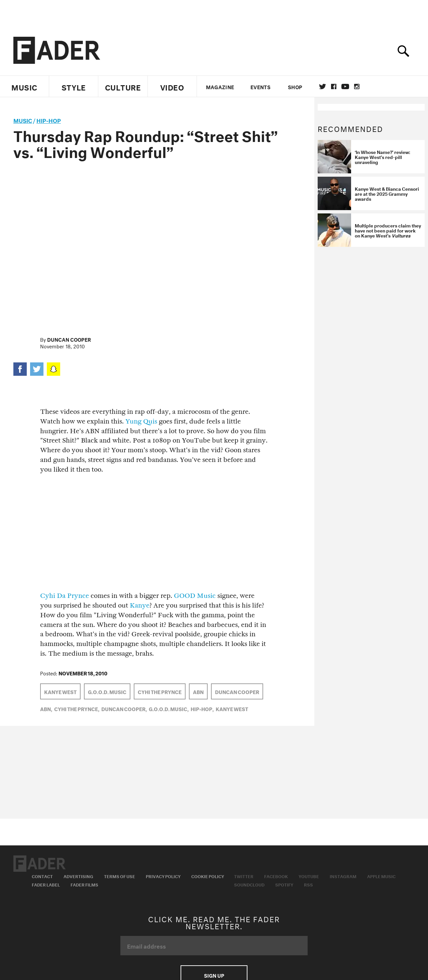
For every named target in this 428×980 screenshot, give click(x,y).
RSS (308, 884)
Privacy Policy (163, 876)
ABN (198, 691)
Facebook (276, 876)
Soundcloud (249, 884)
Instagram (343, 876)
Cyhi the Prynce (160, 691)
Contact (42, 876)
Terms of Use (120, 876)
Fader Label (46, 884)
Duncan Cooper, (124, 708)
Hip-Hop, (202, 708)
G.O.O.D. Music (107, 691)
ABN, (46, 708)
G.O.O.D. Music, (169, 708)
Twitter (323, 87)
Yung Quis (141, 421)
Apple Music (381, 876)
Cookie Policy (208, 876)
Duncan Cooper (69, 339)
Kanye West (60, 691)
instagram (357, 87)
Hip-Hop (49, 120)
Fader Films (84, 884)
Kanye (140, 605)
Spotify (284, 884)
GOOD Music (195, 596)
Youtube (309, 876)
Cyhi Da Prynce (65, 596)
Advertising (78, 876)
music (23, 120)
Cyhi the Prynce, (77, 708)
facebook (334, 87)
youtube (345, 87)
